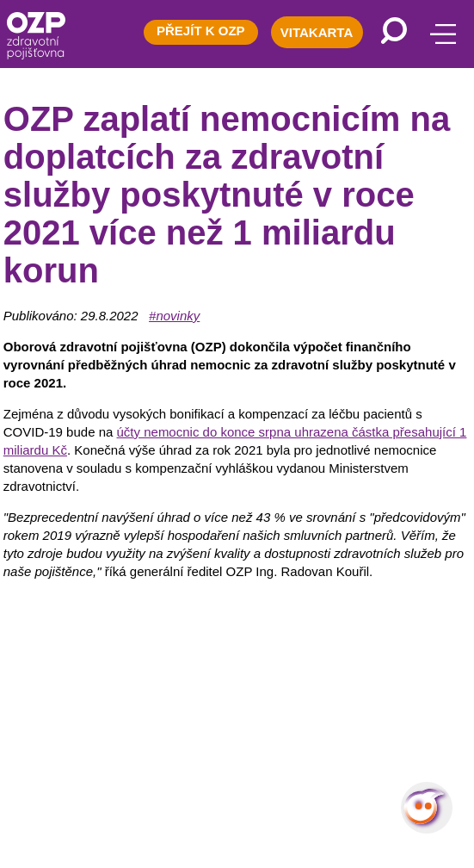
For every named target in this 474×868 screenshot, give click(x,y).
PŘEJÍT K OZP (201, 31)
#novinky (174, 316)
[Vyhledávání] (394, 31)
